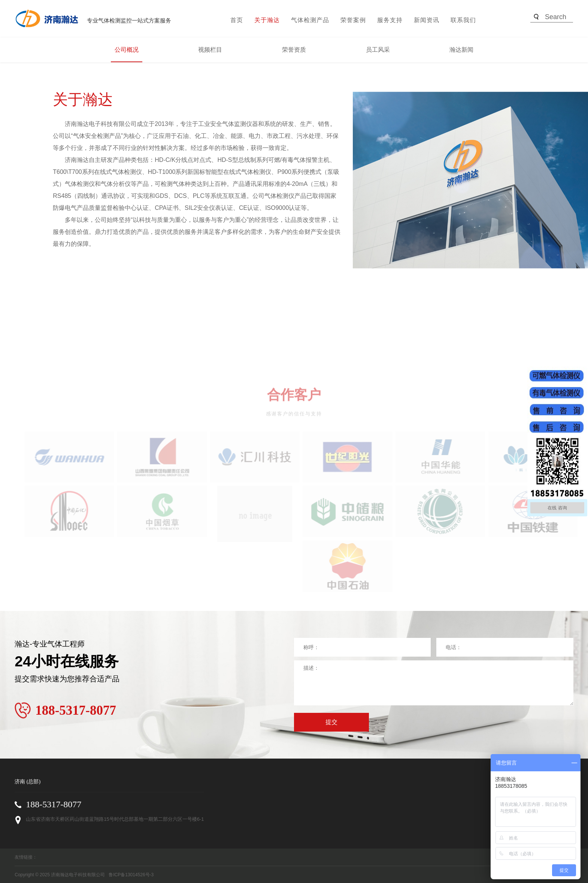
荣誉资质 (294, 50)
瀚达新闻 (461, 50)
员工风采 (378, 50)
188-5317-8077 (54, 804)
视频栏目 (210, 50)
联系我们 (463, 20)
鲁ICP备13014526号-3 (131, 875)
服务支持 (390, 20)
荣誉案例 (353, 20)
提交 (331, 722)
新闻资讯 (427, 20)
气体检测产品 (310, 20)
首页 (237, 20)
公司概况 (127, 50)
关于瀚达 (267, 20)
